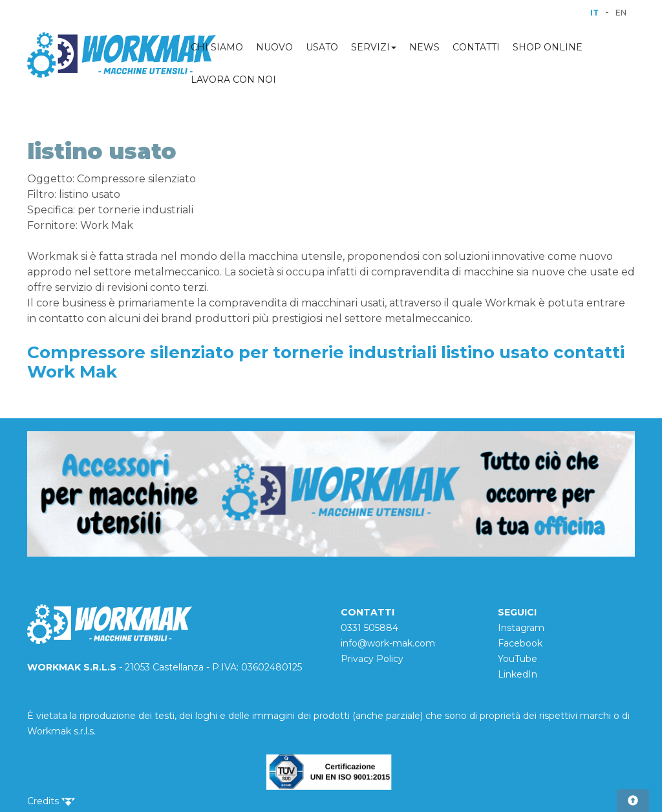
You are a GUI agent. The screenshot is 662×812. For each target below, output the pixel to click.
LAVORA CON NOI (233, 80)
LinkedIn (518, 674)
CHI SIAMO (217, 47)
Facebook (520, 643)
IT (594, 13)
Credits (51, 801)
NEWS (424, 47)
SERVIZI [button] (374, 47)
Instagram (521, 628)
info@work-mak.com (388, 643)
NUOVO (274, 47)
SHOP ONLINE (548, 47)
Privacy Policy (372, 659)
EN (621, 13)
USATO (322, 47)
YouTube (518, 659)
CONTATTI (476, 47)
